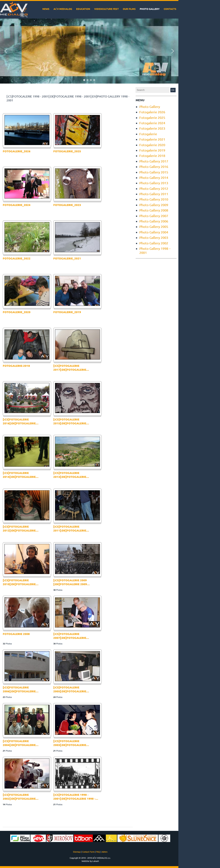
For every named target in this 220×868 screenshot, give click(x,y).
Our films (129, 9)
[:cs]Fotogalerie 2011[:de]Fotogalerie (71, 528)
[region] (89, 51)
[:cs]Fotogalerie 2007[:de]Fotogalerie (71, 636)
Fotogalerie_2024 (17, 205)
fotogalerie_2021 (67, 258)
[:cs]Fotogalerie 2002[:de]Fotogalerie (21, 797)
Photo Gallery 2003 (154, 237)
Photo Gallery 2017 (154, 161)
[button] (6, 51)
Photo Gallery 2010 (154, 199)
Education (83, 9)
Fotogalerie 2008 (16, 634)
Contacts (170, 9)
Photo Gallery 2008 (154, 210)
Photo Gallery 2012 (154, 188)
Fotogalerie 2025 (152, 117)
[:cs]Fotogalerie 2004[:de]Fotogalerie (21, 743)
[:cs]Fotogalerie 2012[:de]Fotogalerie (21, 528)
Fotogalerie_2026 (17, 151)
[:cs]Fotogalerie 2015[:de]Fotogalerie (71, 421)
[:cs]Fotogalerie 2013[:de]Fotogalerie (71, 475)
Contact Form (88, 852)
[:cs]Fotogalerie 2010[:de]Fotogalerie (21, 582)
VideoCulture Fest (106, 9)
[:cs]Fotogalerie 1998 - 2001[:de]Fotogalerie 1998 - (76, 797)
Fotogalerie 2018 (152, 156)
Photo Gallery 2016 (154, 166)
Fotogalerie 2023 (152, 128)
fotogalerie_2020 (17, 312)
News (46, 9)
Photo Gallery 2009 (154, 205)
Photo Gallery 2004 (154, 232)
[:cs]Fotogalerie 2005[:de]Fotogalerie (71, 689)
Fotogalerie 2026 (152, 112)
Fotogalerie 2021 (152, 139)
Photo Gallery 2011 (154, 194)
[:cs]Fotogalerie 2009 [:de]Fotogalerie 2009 (72, 582)
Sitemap (77, 852)
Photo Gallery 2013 (154, 183)
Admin (105, 852)
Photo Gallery (150, 9)
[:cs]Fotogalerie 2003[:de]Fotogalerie (71, 743)
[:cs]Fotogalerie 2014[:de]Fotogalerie (21, 475)
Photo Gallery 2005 (154, 226)
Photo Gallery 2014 (154, 177)
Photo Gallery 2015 (154, 172)
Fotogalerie (148, 134)
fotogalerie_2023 (67, 205)
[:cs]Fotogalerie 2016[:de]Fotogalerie (21, 421)
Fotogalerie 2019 (152, 150)
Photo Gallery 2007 (154, 216)
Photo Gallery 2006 (154, 221)
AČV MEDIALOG (63, 9)
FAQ (98, 852)
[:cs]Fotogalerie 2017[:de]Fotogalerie (71, 368)
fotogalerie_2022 (17, 258)
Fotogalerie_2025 (67, 151)
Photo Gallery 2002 (154, 243)
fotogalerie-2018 (16, 366)
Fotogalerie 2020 (152, 145)
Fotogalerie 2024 (152, 123)
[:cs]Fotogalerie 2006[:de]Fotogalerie (21, 689)
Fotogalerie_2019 (67, 312)
